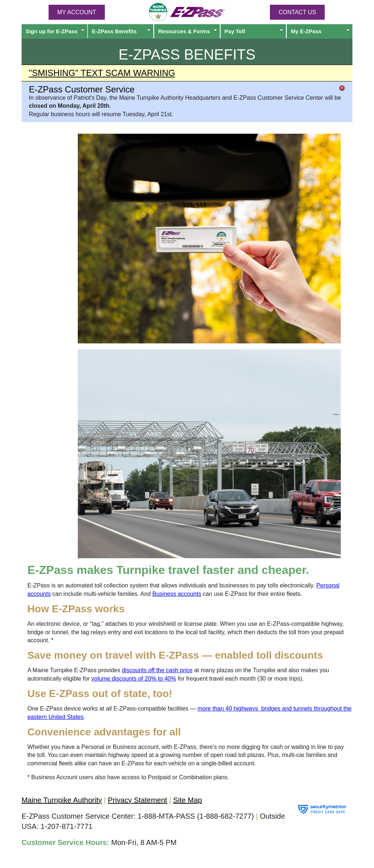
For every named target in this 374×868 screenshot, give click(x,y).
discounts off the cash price (157, 670)
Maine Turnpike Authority (62, 800)
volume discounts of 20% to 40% (134, 679)
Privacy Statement (137, 800)
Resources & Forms (188, 31)
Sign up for (55, 31)
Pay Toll (254, 31)
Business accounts (177, 594)
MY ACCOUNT (77, 12)
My (320, 31)
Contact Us (297, 12)
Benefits (121, 31)
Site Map (188, 800)
